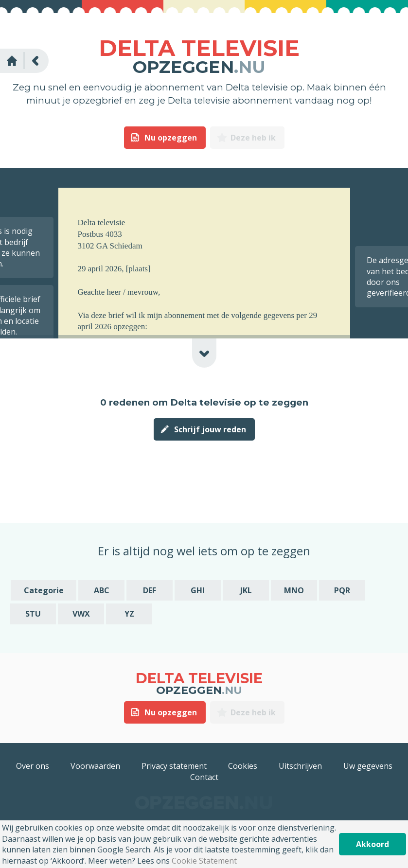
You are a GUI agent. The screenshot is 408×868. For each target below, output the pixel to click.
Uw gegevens (368, 766)
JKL (246, 590)
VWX (81, 614)
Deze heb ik (253, 138)
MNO (294, 590)
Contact (204, 777)
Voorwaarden (95, 766)
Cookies (243, 766)
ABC (102, 590)
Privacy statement (174, 766)
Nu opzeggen (171, 138)
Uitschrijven (300, 766)
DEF (150, 590)
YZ (129, 614)
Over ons (33, 766)
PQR (342, 590)
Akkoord (373, 844)
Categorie (44, 590)
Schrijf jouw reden (210, 429)
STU (33, 614)
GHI (198, 590)
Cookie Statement (204, 861)
